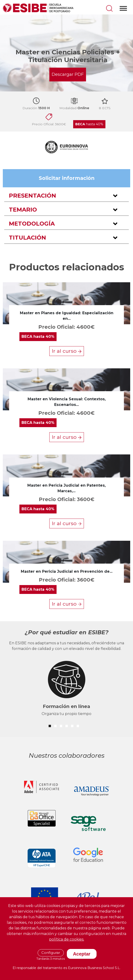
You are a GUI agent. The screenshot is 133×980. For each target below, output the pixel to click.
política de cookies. (67, 939)
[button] (66, 196)
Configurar (51, 953)
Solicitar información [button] (67, 178)
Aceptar (82, 954)
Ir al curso (67, 351)
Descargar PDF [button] (68, 74)
